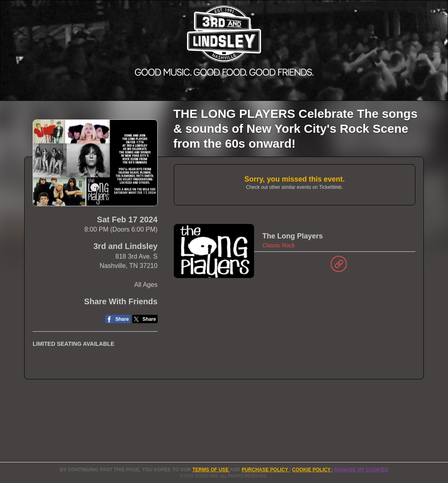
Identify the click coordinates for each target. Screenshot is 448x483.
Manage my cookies (361, 470)
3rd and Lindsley (126, 246)
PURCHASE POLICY (265, 470)
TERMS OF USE (211, 470)
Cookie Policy (312, 470)
